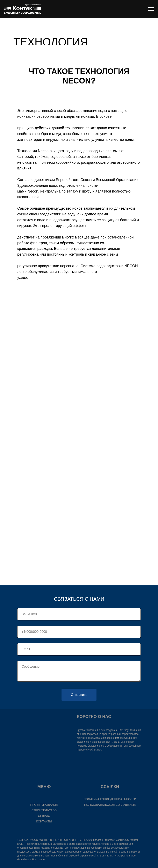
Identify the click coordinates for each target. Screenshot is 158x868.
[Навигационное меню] (151, 9)
